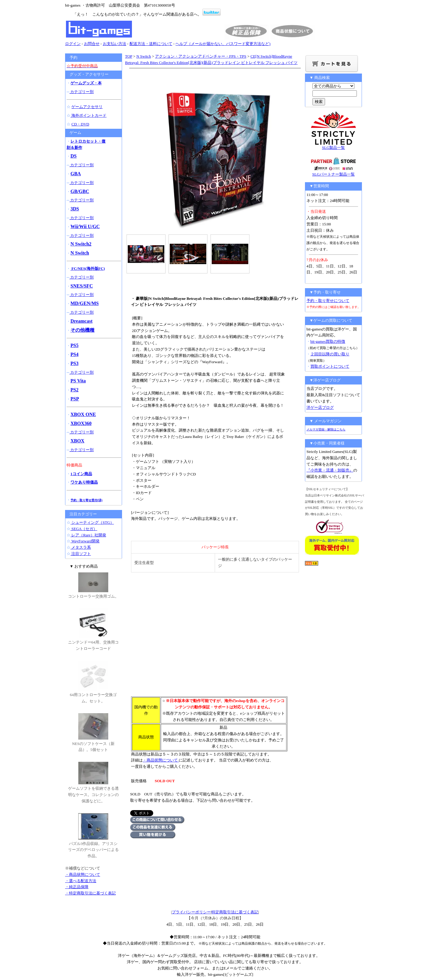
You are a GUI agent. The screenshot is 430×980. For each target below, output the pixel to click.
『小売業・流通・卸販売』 (330, 470)
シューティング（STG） (92, 522)
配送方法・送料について (151, 44)
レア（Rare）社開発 (88, 535)
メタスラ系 (81, 547)
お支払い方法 (115, 44)
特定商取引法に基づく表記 (235, 912)
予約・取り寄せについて (328, 301)
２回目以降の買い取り (330, 354)
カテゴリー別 (81, 92)
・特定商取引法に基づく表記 (90, 893)
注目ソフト (81, 554)
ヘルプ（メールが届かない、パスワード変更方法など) (223, 44)
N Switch (144, 56)
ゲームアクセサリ (87, 107)
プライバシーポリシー (191, 912)
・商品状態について (161, 760)
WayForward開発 (85, 541)
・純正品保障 (77, 887)
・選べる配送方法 (81, 881)
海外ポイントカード (88, 115)
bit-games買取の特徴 (328, 341)
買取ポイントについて (330, 366)
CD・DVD (80, 124)
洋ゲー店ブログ (320, 407)
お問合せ (92, 44)
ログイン (73, 44)
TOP (129, 56)
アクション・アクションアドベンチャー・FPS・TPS (201, 56)
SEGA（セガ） (84, 529)
